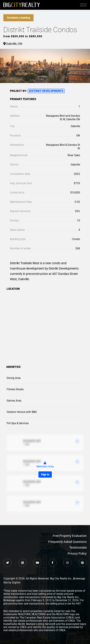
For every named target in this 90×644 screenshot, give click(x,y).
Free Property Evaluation (70, 536)
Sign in (45, 475)
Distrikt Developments (46, 91)
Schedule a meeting (18, 18)
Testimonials (78, 547)
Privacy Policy (77, 553)
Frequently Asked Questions (67, 542)
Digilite (16, 583)
